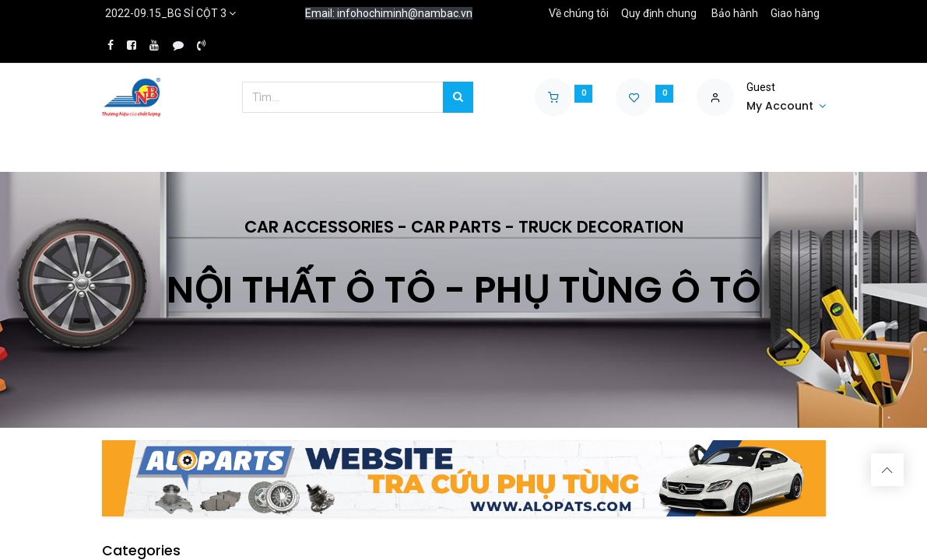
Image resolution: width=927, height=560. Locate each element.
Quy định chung (659, 13)
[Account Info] (786, 107)
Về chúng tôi (579, 13)
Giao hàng (795, 13)
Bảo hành (735, 13)
